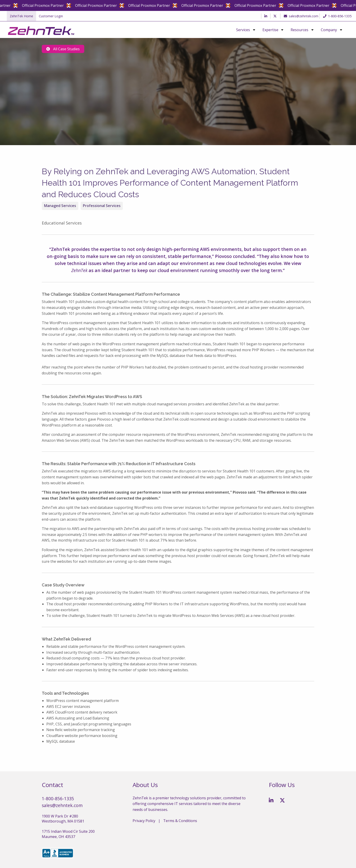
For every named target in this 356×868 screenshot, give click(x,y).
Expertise (270, 30)
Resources (299, 30)
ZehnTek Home (21, 16)
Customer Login (51, 16)
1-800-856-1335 (337, 16)
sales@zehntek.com (300, 16)
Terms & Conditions (180, 821)
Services (243, 30)
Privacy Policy (144, 821)
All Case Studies (63, 49)
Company (329, 30)
